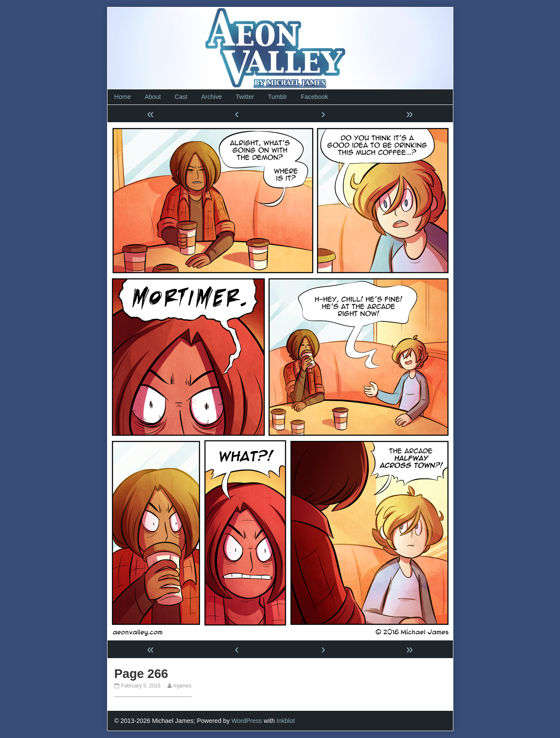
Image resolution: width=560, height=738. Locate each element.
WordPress (247, 721)
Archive (212, 97)
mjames (182, 686)
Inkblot (285, 721)
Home (123, 97)
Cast (181, 97)
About (153, 97)
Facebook (315, 97)
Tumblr (277, 97)
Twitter (245, 97)
